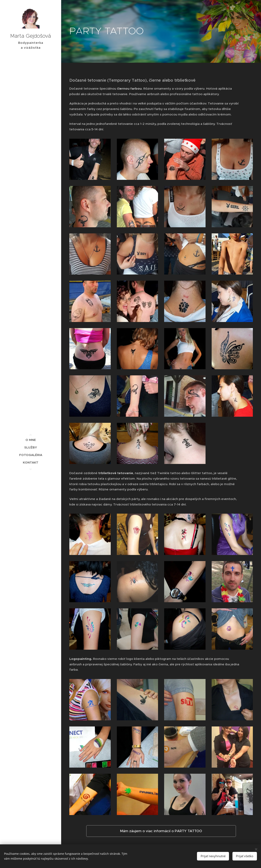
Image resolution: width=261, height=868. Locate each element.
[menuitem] (31, 440)
